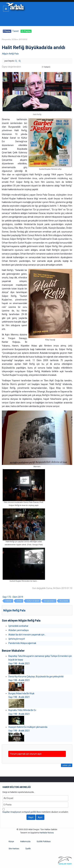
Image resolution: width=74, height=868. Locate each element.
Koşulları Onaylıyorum (12, 812)
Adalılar (8, 601)
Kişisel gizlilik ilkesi (33, 812)
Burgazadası (49, 601)
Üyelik (28, 849)
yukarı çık (67, 765)
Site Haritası (14, 849)
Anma (19, 601)
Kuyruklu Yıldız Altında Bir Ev (22, 710)
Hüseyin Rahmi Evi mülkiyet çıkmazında (28, 727)
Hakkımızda (25, 842)
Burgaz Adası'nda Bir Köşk (21, 693)
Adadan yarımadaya (18, 630)
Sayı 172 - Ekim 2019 (13, 597)
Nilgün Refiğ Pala (10, 54)
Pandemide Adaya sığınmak (22, 643)
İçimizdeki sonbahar (18, 626)
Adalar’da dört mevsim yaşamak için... (27, 635)
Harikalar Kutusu (47, 833)
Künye (11, 842)
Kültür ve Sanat (33, 601)
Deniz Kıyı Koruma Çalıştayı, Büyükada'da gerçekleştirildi (36, 677)
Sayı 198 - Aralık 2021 (19, 663)
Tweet (15, 31)
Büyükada (64, 601)
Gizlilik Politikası (44, 842)
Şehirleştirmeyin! (17, 639)
